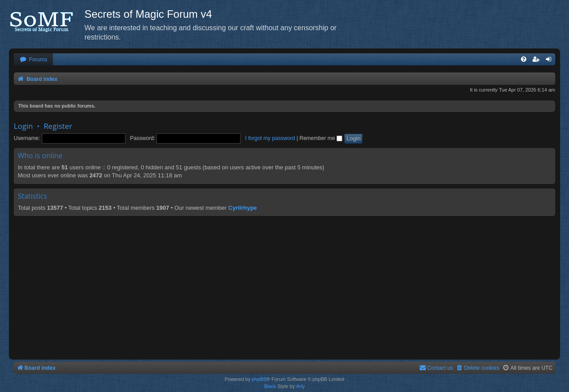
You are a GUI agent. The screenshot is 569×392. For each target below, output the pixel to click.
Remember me (321, 138)
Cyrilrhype (243, 208)
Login (23, 126)
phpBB (259, 379)
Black (270, 386)
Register (58, 126)
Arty (301, 386)
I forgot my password (270, 138)
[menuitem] (33, 60)
